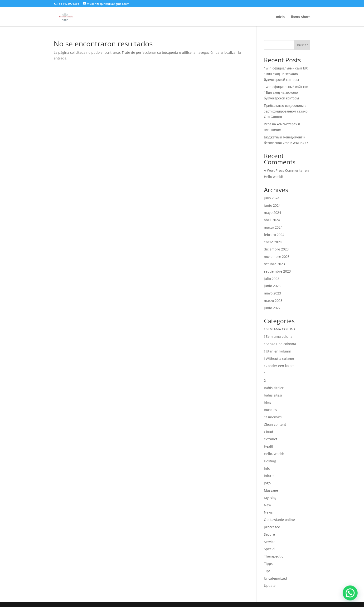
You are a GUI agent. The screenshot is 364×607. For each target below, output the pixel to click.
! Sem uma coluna (278, 336)
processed (272, 527)
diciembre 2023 (276, 249)
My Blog (270, 498)
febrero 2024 (274, 235)
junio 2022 (272, 308)
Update (270, 585)
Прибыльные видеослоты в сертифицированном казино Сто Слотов (286, 111)
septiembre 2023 (277, 271)
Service (270, 542)
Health (269, 446)
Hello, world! (274, 454)
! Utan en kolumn (278, 351)
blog (267, 402)
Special (270, 549)
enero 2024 (273, 242)
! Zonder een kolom (279, 366)
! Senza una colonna (280, 344)
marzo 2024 (273, 227)
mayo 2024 (272, 213)
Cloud (269, 432)
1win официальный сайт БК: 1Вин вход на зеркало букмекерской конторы (286, 74)
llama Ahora (301, 17)
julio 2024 (272, 198)
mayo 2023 (272, 293)
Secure (269, 534)
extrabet (271, 439)
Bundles (270, 410)
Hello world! (273, 177)
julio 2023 (272, 279)
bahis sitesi (273, 395)
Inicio (280, 17)
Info (267, 468)
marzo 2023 (273, 301)
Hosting (270, 461)
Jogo (267, 483)
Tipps (268, 564)
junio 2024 (272, 205)
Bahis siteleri (274, 388)
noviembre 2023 (277, 257)
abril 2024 (272, 220)
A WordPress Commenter (284, 170)
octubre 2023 (274, 264)
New (267, 505)
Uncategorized (275, 578)
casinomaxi (273, 417)
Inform (269, 476)
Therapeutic (274, 556)
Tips (267, 571)
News (268, 512)
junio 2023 (272, 286)
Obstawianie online (279, 520)
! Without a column (279, 359)
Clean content (275, 424)
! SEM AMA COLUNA (280, 329)
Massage (271, 490)
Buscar (302, 45)
